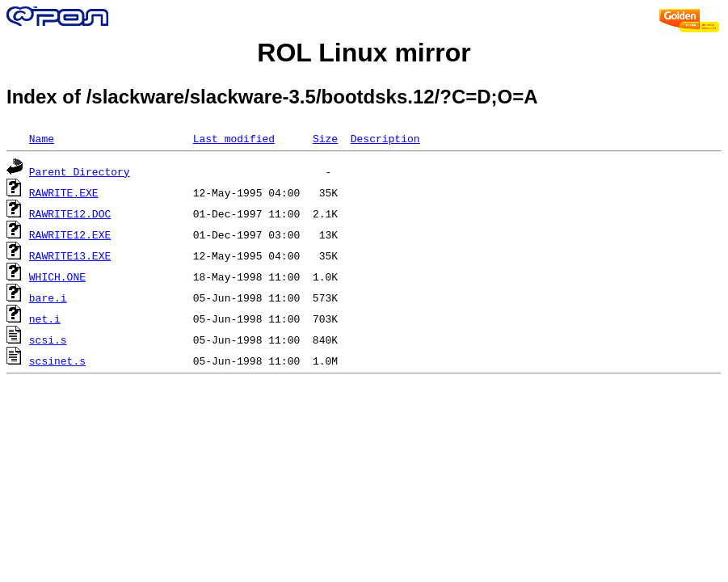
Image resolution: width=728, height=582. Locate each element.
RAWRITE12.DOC (70, 213)
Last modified (234, 138)
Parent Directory (80, 171)
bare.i (48, 297)
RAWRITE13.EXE (70, 255)
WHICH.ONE (57, 276)
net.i (45, 318)
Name (42, 138)
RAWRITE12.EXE (70, 234)
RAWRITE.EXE (64, 192)
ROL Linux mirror (364, 53)
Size (325, 138)
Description (385, 138)
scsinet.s (57, 361)
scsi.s (48, 339)
